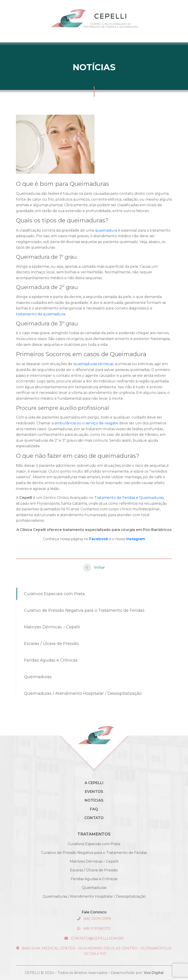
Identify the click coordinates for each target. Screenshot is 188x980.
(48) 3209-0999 (94, 919)
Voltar (94, 568)
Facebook (99, 539)
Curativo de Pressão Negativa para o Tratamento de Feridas (84, 610)
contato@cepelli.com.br (94, 938)
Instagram (136, 539)
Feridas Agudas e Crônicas (51, 660)
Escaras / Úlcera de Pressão (51, 644)
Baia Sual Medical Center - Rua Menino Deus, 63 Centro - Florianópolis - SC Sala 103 (94, 951)
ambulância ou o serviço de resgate (86, 423)
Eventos (94, 792)
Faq (94, 809)
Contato (94, 818)
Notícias (94, 800)
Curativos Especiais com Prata (54, 594)
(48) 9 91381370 (94, 928)
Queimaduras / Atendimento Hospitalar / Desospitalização (83, 693)
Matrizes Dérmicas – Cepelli (52, 627)
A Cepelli (94, 783)
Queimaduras (38, 677)
